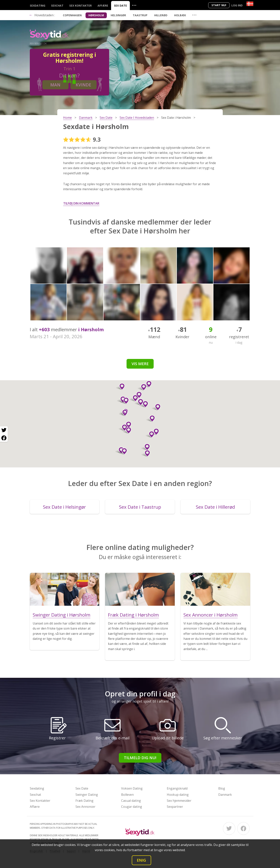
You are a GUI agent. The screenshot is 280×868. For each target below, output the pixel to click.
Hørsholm (96, 15)
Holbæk (180, 15)
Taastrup (140, 15)
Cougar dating (132, 807)
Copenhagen (72, 15)
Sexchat (57, 6)
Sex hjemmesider (179, 801)
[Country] (250, 4)
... (134, 5)
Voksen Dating (132, 788)
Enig (141, 860)
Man (55, 85)
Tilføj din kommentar (81, 203)
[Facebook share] (4, 438)
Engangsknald (177, 788)
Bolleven (127, 795)
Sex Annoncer (85, 807)
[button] (139, 402)
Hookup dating (178, 795)
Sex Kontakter (80, 6)
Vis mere (140, 364)
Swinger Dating (87, 795)
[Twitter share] (4, 430)
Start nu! (219, 5)
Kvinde (83, 85)
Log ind (237, 5)
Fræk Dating (84, 801)
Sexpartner (175, 807)
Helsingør (118, 15)
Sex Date (120, 6)
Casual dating (131, 801)
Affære (103, 6)
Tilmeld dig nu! (140, 758)
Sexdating (38, 6)
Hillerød (161, 15)
